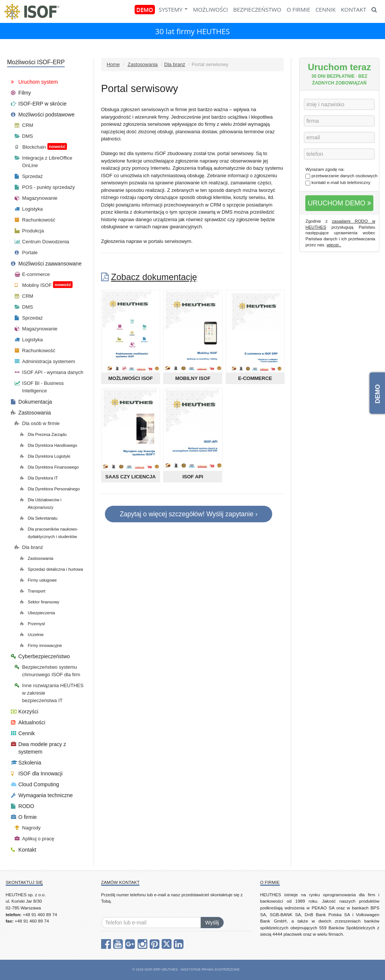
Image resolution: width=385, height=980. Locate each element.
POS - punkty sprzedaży (45, 187)
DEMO (145, 9)
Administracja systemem (45, 361)
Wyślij (212, 923)
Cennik (23, 733)
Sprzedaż (29, 176)
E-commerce (255, 378)
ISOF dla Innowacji (37, 773)
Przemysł (33, 624)
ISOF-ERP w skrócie (39, 104)
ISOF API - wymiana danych (49, 372)
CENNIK (326, 9)
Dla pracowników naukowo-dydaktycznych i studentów (49, 533)
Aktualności (28, 722)
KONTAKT (354, 9)
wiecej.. (334, 245)
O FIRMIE (298, 9)
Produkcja (29, 231)
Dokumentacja (32, 402)
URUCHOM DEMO (340, 203)
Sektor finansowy (40, 602)
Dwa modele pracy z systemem (39, 748)
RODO (23, 806)
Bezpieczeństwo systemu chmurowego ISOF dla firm (48, 671)
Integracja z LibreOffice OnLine (43, 162)
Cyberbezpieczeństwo (40, 656)
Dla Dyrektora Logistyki (45, 456)
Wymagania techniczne (42, 795)
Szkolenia (26, 763)
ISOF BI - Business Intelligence (39, 387)
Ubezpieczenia (38, 613)
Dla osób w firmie (37, 423)
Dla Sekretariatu (39, 518)
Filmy (21, 93)
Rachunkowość (35, 220)
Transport (33, 591)
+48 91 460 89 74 (40, 914)
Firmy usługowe (39, 580)
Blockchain (41, 146)
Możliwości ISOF (130, 378)
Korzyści (25, 712)
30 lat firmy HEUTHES (193, 31)
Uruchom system (34, 82)
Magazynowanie (36, 198)
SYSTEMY (173, 9)
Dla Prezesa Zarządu (43, 434)
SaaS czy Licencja (130, 477)
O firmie (24, 817)
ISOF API (193, 477)
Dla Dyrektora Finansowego (50, 467)
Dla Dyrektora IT (39, 478)
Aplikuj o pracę (34, 839)
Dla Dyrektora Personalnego (50, 489)
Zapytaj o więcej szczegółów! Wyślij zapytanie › (189, 514)
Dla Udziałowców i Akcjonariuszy (41, 504)
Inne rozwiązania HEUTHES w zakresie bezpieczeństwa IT (49, 693)
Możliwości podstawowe (43, 115)
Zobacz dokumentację (154, 277)
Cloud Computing (35, 784)
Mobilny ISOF (193, 378)
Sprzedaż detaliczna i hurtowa (52, 569)
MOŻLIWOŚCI (210, 9)
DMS (24, 136)
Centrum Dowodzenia (42, 242)
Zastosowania (142, 64)
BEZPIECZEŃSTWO (257, 9)
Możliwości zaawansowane (46, 264)
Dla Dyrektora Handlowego (49, 445)
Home (113, 64)
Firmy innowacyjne (41, 645)
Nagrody (28, 828)
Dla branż (175, 64)
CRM (24, 125)
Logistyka (29, 209)
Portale (26, 253)
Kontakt (23, 850)
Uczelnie (32, 635)
